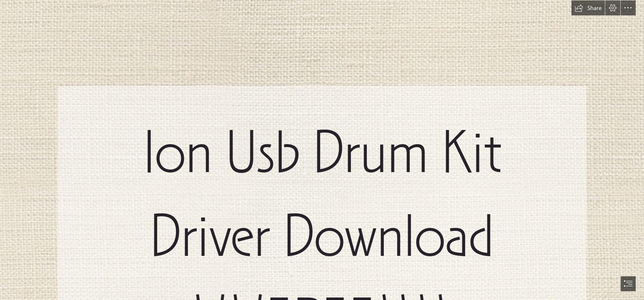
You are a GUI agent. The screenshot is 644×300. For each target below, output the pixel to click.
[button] (588, 8)
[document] (322, 150)
